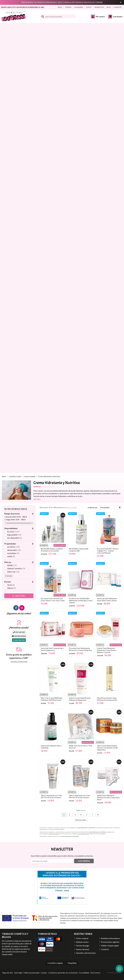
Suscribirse (84, 861)
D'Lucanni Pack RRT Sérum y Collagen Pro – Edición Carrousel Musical (108, 551)
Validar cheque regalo (110, 946)
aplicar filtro (20, 596)
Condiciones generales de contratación (63, 973)
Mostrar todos (70, 507)
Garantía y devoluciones (86, 953)
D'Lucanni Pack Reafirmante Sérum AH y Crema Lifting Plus (80, 649)
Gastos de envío (83, 949)
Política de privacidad (31, 973)
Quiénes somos (82, 942)
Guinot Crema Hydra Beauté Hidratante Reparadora (80, 699)
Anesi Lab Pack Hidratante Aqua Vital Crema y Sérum (107, 599)
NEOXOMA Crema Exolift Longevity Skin (79, 550)
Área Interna (95, 973)
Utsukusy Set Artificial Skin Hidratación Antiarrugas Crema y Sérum (81, 600)
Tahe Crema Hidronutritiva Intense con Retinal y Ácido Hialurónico (107, 748)
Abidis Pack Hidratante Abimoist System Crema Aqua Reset (108, 797)
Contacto (105, 949)
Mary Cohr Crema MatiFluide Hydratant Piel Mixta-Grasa (52, 699)
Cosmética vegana (55, 963)
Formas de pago (83, 946)
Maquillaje (72, 963)
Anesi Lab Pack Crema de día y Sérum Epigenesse (52, 649)
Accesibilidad (84, 973)
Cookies (44, 973)
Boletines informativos (110, 938)
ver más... (37, 499)
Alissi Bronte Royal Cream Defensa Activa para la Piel (107, 699)
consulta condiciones (19, 662)
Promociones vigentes (110, 942)
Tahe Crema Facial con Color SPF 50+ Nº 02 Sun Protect (51, 796)
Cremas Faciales (54, 834)
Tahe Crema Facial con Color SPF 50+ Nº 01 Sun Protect (79, 796)
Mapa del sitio (8, 973)
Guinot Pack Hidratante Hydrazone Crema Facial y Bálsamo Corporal (107, 650)
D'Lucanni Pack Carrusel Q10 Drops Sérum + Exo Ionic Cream (53, 599)
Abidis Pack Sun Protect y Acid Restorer (81, 747)
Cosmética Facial (83, 834)
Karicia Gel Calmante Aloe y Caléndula (51, 747)
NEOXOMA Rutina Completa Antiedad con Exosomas (52, 550)
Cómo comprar (82, 938)
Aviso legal (18, 973)
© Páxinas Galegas (114, 973)
